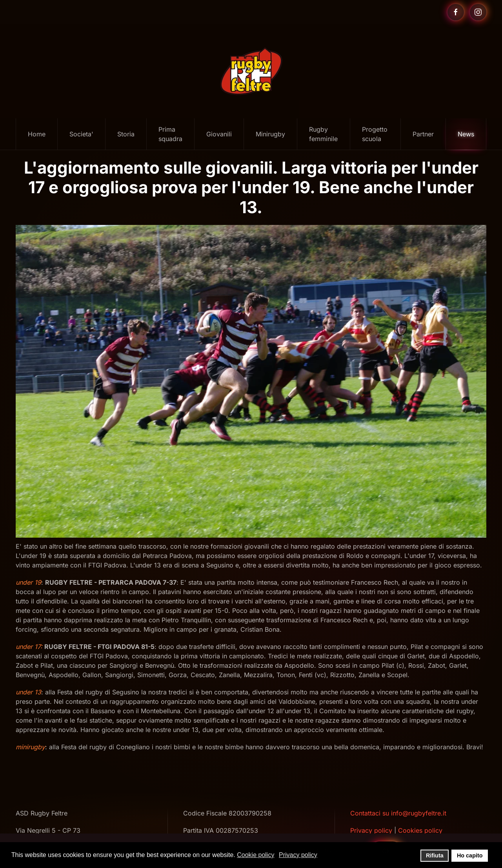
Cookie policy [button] (256, 855)
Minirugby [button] (270, 134)
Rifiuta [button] (435, 855)
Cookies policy (420, 830)
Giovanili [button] (219, 134)
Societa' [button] (81, 134)
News (466, 134)
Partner (423, 134)
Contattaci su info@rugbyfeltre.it (398, 813)
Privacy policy (371, 830)
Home (37, 134)
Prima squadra (170, 134)
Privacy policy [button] (298, 855)
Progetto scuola (375, 134)
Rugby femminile (323, 134)
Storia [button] (126, 134)
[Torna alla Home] (251, 71)
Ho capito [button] (470, 855)
